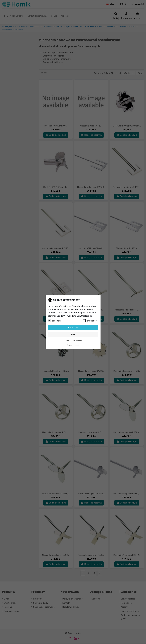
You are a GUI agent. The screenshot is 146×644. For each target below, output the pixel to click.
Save (73, 335)
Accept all (73, 328)
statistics (90, 321)
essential (54, 321)
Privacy (70, 345)
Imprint (76, 345)
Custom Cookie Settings (73, 340)
